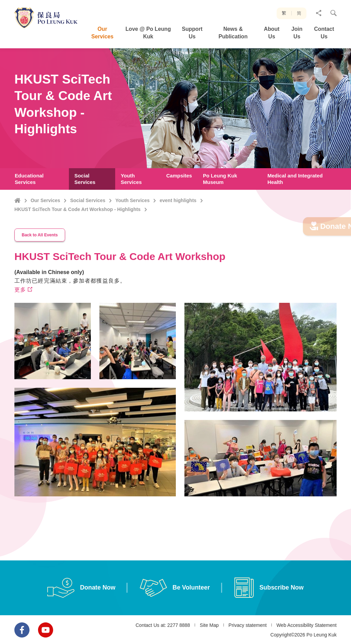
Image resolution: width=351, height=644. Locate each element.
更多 (20, 303)
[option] (95, 418)
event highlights (178, 200)
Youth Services (133, 200)
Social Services (88, 200)
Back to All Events (40, 249)
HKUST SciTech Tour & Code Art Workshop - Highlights (77, 209)
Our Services (45, 200)
